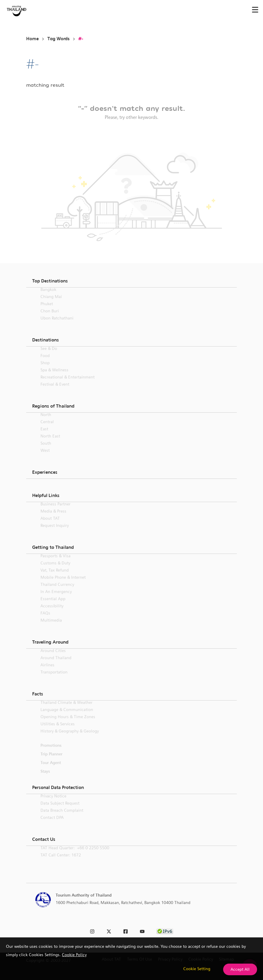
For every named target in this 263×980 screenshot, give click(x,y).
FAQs (45, 620)
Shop (45, 370)
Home (32, 39)
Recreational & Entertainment (68, 384)
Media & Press (53, 518)
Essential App (53, 606)
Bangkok (48, 296)
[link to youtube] (142, 930)
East (44, 436)
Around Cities (53, 658)
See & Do (49, 355)
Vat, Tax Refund (55, 577)
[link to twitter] (109, 930)
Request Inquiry (55, 532)
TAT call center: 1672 (61, 862)
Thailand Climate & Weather (66, 709)
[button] (131, 281)
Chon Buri (50, 318)
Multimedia (51, 627)
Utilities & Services (58, 731)
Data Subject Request (60, 810)
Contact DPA (52, 824)
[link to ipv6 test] (165, 930)
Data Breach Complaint (62, 817)
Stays (45, 778)
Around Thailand (56, 665)
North (46, 422)
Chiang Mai (51, 304)
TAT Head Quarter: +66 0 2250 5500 (75, 855)
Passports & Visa (55, 563)
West (45, 457)
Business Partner (55, 511)
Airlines (47, 672)
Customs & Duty (55, 570)
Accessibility (52, 613)
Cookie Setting (197, 969)
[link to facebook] (126, 930)
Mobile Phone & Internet (63, 584)
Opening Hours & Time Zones (68, 724)
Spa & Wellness (54, 377)
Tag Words (58, 39)
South (46, 450)
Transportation (54, 679)
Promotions (51, 752)
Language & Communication (67, 717)
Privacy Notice (53, 803)
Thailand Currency (57, 591)
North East (50, 443)
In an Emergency (56, 599)
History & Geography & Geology (70, 738)
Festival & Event (55, 391)
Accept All (240, 969)
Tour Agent (51, 770)
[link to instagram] (92, 930)
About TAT (50, 525)
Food (45, 363)
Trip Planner (51, 761)
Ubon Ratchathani (57, 325)
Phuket (47, 311)
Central (47, 429)
